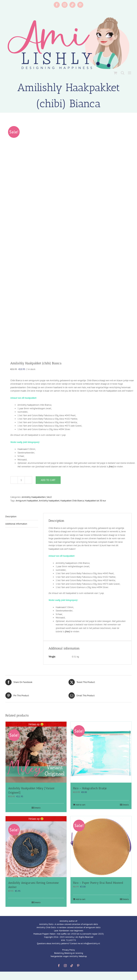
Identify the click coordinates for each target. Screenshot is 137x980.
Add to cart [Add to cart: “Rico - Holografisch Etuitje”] (80, 805)
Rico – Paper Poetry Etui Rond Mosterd (98, 883)
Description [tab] (11, 516)
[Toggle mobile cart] (115, 73)
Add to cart (48, 480)
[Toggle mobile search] (123, 73)
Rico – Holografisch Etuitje (90, 788)
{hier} (111, 467)
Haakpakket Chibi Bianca (72, 501)
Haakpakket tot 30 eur (95, 501)
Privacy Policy (69, 950)
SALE (49, 497)
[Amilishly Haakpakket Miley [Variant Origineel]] (36, 752)
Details (37, 808)
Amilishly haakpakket (49, 501)
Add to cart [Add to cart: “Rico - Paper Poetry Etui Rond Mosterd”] (80, 899)
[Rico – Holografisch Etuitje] (101, 752)
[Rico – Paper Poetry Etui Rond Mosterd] (101, 847)
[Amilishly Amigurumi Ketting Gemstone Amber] (36, 847)
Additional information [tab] (16, 524)
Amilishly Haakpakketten (34, 497)
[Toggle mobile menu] (130, 73)
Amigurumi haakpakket (27, 501)
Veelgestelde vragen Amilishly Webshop (69, 956)
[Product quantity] (21, 480)
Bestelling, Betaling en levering (69, 953)
